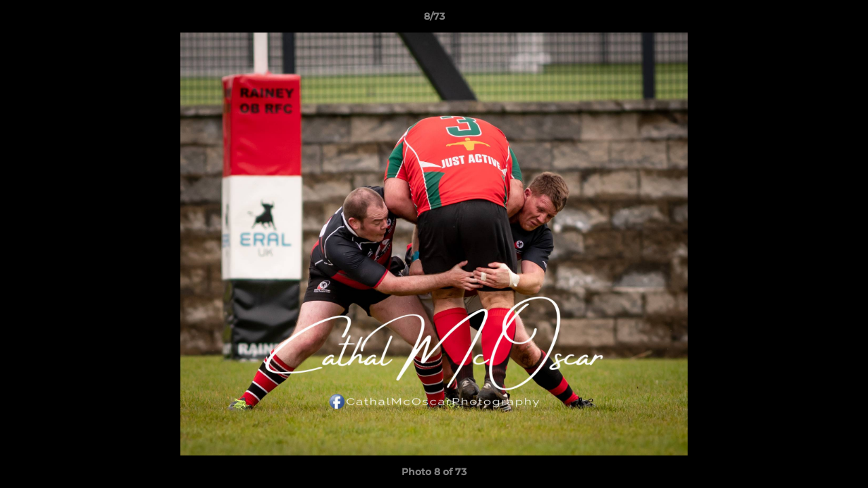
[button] (844, 20)
